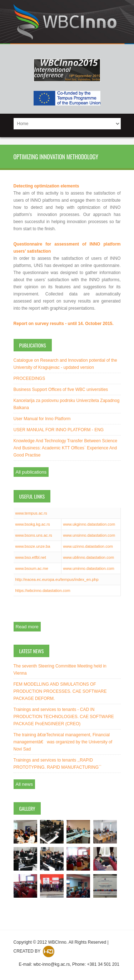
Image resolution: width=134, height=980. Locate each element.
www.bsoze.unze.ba (33, 546)
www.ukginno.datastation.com (89, 524)
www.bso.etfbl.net (31, 557)
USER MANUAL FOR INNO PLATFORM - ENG (59, 430)
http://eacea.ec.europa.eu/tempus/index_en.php (57, 579)
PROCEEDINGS (29, 378)
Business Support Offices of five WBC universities (61, 390)
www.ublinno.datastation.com (89, 557)
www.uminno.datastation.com (89, 568)
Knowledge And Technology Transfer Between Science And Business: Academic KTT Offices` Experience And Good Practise (66, 448)
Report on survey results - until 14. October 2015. (64, 324)
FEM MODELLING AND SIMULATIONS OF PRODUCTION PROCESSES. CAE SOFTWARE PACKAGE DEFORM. (60, 691)
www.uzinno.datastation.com (88, 546)
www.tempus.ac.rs (31, 513)
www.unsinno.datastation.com (89, 535)
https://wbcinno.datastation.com (43, 590)
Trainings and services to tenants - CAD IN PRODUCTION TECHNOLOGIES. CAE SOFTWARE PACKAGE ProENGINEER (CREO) (64, 717)
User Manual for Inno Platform (42, 419)
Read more (27, 627)
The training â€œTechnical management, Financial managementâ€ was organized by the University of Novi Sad (63, 742)
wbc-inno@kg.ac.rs (51, 964)
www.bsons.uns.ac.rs (34, 535)
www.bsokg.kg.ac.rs (33, 524)
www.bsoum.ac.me (32, 568)
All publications (31, 472)
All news (24, 784)
